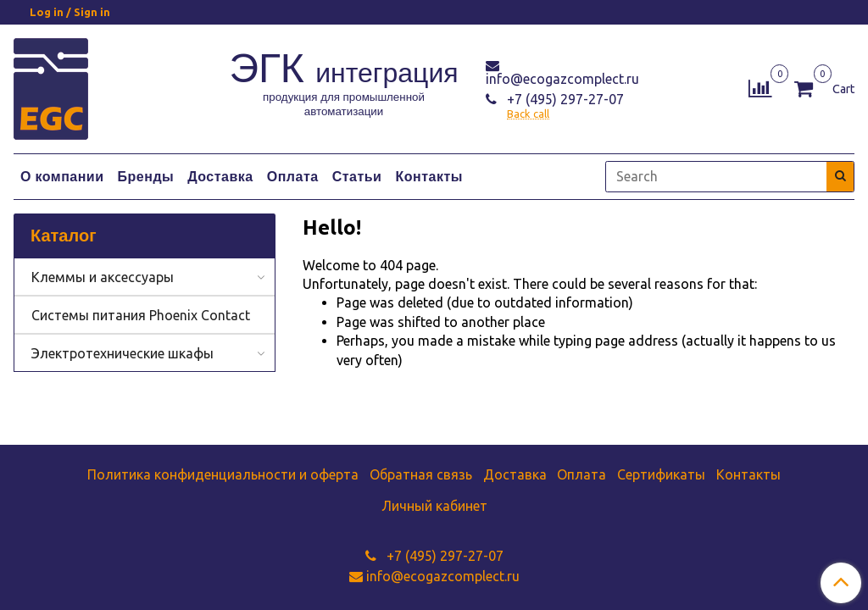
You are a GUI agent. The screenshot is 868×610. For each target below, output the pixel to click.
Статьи (357, 176)
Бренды (146, 176)
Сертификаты (661, 474)
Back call (528, 114)
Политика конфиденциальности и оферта (223, 474)
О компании (62, 176)
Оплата (293, 176)
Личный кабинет (434, 506)
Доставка (220, 176)
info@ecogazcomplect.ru (562, 79)
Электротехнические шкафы (122, 353)
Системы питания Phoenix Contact (141, 315)
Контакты (428, 176)
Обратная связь (421, 474)
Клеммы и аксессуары (103, 277)
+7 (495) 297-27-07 (564, 99)
